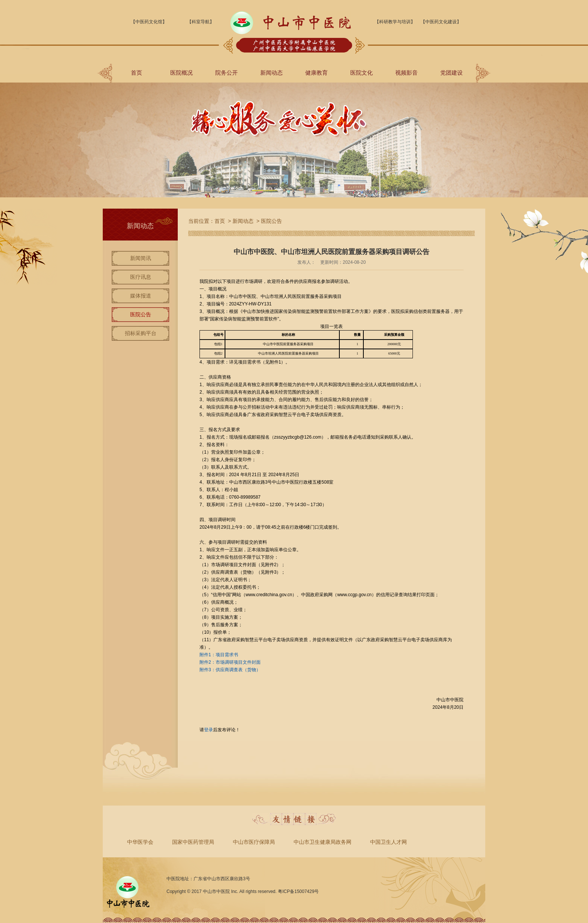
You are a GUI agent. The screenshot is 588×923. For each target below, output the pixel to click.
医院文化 (361, 73)
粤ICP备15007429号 (298, 891)
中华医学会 (140, 842)
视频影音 (406, 73)
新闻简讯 (141, 258)
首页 (136, 73)
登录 (208, 730)
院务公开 (226, 73)
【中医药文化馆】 (149, 22)
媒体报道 (141, 296)
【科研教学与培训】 (395, 22)
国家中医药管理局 (193, 842)
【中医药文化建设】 (441, 22)
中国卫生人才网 (388, 842)
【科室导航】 (201, 22)
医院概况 (181, 73)
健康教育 (316, 73)
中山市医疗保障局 (254, 842)
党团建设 (451, 73)
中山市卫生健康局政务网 (322, 842)
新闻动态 (271, 73)
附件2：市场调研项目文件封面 (230, 662)
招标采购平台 (141, 333)
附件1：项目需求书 (219, 655)
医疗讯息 (141, 277)
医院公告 (141, 314)
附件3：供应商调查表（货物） (230, 670)
